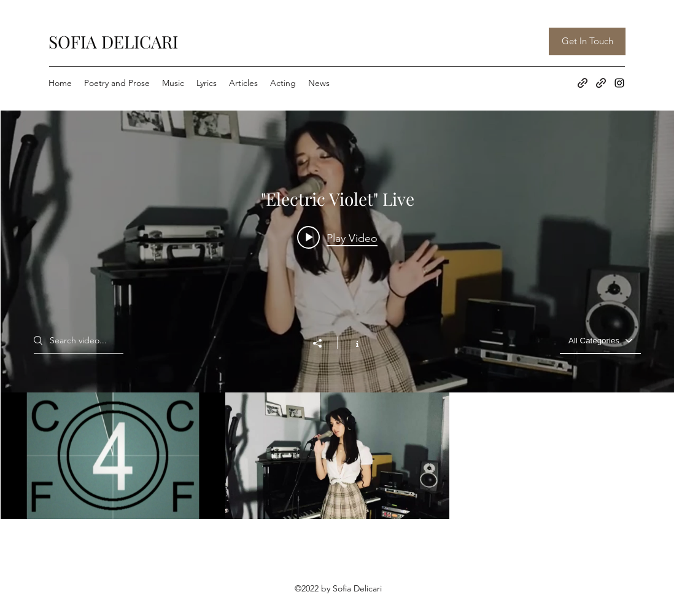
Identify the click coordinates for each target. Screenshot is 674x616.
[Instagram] (619, 83)
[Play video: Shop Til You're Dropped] (337, 238)
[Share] (323, 343)
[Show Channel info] (351, 343)
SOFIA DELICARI (113, 41)
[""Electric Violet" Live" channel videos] (337, 456)
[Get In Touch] (587, 41)
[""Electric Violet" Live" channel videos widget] (337, 315)
